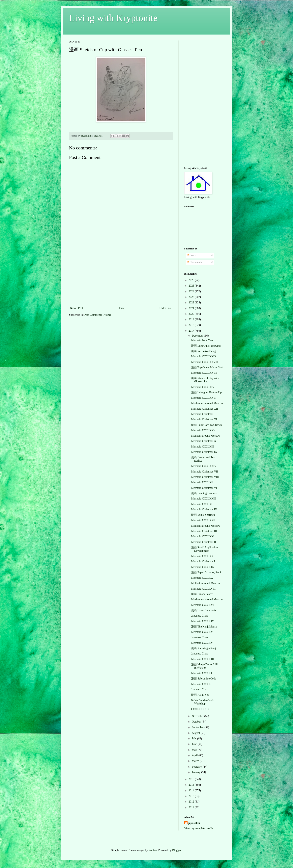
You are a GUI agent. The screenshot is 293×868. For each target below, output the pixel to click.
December (198, 336)
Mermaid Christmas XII (205, 409)
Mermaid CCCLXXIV (204, 466)
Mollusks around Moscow (206, 436)
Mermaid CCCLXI (202, 504)
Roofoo (153, 850)
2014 (192, 791)
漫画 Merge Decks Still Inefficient (204, 666)
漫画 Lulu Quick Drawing (206, 346)
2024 (192, 291)
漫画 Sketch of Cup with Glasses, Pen (205, 380)
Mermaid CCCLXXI (203, 536)
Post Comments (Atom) (98, 315)
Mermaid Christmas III (204, 531)
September (198, 727)
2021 (192, 308)
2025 (192, 286)
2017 (192, 331)
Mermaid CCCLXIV (203, 387)
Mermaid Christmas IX (204, 452)
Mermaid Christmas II (203, 542)
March (196, 761)
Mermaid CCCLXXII (203, 520)
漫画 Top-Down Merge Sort (207, 367)
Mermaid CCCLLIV (203, 621)
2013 (192, 796)
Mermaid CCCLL (201, 684)
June (195, 744)
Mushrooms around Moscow (207, 403)
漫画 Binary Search (202, 594)
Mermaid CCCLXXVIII (205, 362)
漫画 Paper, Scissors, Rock (206, 572)
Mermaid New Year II (203, 340)
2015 (192, 785)
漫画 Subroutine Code (204, 679)
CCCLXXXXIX (200, 709)
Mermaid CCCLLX (202, 578)
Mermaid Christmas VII (204, 472)
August (196, 733)
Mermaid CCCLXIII (203, 447)
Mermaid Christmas (202, 414)
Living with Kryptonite (113, 18)
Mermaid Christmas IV (204, 510)
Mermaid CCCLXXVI (204, 398)
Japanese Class (199, 616)
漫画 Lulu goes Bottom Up (206, 392)
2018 (192, 325)
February (197, 767)
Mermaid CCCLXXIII (204, 499)
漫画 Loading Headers (204, 493)
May (195, 750)
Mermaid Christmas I (203, 562)
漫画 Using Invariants (203, 610)
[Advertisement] (121, 276)
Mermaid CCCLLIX (203, 567)
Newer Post (77, 308)
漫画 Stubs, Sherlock (203, 515)
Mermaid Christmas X (204, 441)
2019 (192, 319)
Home (121, 308)
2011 (192, 807)
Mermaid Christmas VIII (205, 477)
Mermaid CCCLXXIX (204, 357)
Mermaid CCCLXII (202, 482)
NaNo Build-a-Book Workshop (202, 702)
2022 (192, 303)
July (195, 739)
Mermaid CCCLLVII (203, 605)
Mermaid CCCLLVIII (203, 589)
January (197, 772)
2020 (192, 314)
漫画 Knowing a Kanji (204, 648)
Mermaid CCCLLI (202, 673)
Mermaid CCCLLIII (202, 659)
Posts (191, 255)
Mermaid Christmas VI (204, 488)
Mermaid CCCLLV (202, 632)
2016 (192, 779)
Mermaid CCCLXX (202, 556)
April (195, 755)
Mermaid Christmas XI (204, 419)
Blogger (177, 850)
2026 (192, 280)
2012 (192, 802)
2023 (192, 297)
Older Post (165, 308)
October (197, 722)
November (198, 716)
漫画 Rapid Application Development (204, 549)
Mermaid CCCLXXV (203, 430)
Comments (194, 262)
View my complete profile (199, 828)
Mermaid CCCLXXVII (204, 373)
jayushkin (194, 823)
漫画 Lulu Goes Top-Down (206, 425)
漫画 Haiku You (200, 695)
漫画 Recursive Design (204, 351)
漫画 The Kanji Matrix (204, 627)
